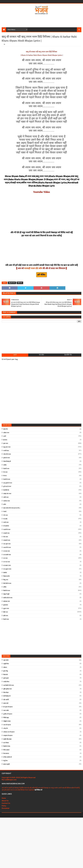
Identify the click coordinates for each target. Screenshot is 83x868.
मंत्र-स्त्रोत (5, 519)
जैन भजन (5, 472)
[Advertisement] (42, 20)
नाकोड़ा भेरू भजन (7, 494)
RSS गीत (5, 429)
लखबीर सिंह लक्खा (7, 739)
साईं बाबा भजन (7, 601)
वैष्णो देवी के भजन (7, 583)
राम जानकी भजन (7, 555)
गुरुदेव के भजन (7, 458)
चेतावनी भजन (6, 469)
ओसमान (5, 667)
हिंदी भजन (6, 612)
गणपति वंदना (6, 451)
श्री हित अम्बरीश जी (7, 757)
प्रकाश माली (6, 703)
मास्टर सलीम (6, 710)
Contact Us (6, 803)
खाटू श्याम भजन (12, 283)
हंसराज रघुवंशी (6, 764)
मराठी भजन (6, 522)
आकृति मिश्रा (6, 664)
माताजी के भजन (7, 530)
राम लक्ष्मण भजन (7, 565)
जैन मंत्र (5, 476)
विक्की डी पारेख (7, 746)
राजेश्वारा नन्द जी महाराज (9, 732)
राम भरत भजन (7, 562)
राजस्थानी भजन (7, 540)
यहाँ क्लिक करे (38, 790)
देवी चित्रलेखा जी (7, 696)
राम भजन (5, 558)
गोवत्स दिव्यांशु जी (7, 461)
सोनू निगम (5, 761)
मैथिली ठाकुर (6, 718)
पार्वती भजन (6, 497)
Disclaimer (6, 808)
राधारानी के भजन (7, 548)
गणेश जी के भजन (7, 454)
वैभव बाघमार (6, 753)
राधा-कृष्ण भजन (7, 544)
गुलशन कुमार (6, 678)
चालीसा (5, 465)
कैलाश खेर (5, 675)
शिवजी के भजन (7, 591)
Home (4, 798)
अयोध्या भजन (6, 433)
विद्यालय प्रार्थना (6, 576)
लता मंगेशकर (6, 743)
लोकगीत (5, 573)
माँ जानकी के (6, 526)
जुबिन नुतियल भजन (7, 689)
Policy (4, 806)
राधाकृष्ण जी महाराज (8, 736)
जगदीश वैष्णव (6, 682)
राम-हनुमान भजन (7, 569)
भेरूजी (5, 512)
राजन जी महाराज (7, 725)
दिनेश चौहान (6, 693)
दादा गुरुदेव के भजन (8, 483)
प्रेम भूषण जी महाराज (8, 707)
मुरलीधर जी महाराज (8, 714)
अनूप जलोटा (6, 660)
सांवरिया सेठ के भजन (8, 598)
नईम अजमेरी (6, 700)
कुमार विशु (5, 671)
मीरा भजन (6, 537)
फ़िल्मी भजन (6, 619)
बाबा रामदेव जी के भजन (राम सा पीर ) (12, 508)
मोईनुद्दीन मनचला (7, 721)
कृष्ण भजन (6, 443)
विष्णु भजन (6, 580)
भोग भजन (5, 515)
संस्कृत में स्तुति (6, 594)
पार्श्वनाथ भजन (7, 501)
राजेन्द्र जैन (5, 728)
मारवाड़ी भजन (6, 533)
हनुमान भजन (6, 609)
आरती (5, 436)
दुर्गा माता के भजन (7, 486)
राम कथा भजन (7, 551)
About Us (5, 801)
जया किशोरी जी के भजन (9, 685)
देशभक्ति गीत (6, 490)
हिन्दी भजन (20, 283)
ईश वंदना (5, 440)
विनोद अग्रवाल (6, 750)
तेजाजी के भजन (7, 479)
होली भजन (6, 616)
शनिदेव (5, 587)
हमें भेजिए (42, 275)
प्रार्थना (5, 504)
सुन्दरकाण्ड (6, 605)
